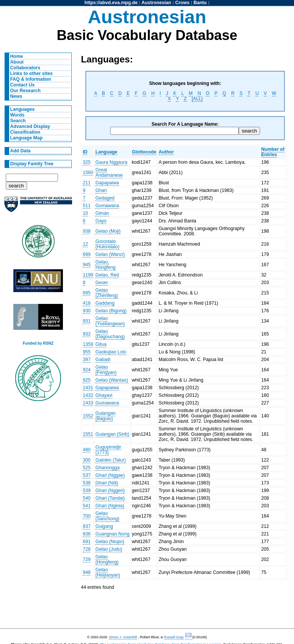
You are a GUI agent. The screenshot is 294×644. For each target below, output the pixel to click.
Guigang (104, 526)
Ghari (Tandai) (110, 498)
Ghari (101, 190)
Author (166, 152)
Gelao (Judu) (109, 549)
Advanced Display (30, 126)
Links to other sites (31, 74)
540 (87, 498)
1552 (88, 416)
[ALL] (197, 99)
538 (87, 483)
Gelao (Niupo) (110, 542)
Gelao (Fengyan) (106, 370)
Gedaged (105, 198)
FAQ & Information (31, 79)
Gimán (102, 213)
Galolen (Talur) (111, 460)
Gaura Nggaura (111, 162)
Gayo (101, 221)
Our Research (26, 91)
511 (87, 206)
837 (87, 526)
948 (87, 572)
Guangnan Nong (112, 534)
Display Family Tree (32, 164)
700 (87, 516)
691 (87, 542)
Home (17, 56)
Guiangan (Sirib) (112, 434)
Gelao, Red (107, 275)
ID (85, 152)
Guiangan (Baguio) (105, 416)
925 (87, 380)
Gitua (101, 344)
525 (87, 468)
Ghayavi (104, 395)
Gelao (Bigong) (111, 311)
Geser (102, 283)
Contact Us (22, 85)
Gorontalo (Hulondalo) (107, 244)
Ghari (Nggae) (110, 475)
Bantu (200, 3)
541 (87, 506)
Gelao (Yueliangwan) (110, 321)
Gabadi (103, 360)
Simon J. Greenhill (123, 637)
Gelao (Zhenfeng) (107, 293)
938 (87, 231)
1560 (88, 173)
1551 (88, 434)
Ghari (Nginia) (110, 506)
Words (18, 115)
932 (87, 334)
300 (87, 460)
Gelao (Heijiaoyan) (108, 572)
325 (87, 162)
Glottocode (144, 152)
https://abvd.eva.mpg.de (111, 3)
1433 (88, 403)
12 (85, 244)
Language (106, 152)
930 (87, 311)
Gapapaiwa (107, 183)
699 (87, 254)
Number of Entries (273, 152)
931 (87, 321)
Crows (182, 3)
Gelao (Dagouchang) (110, 334)
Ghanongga (108, 468)
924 (87, 370)
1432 (88, 395)
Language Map (27, 138)
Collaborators (25, 68)
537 (87, 475)
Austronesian (156, 3)
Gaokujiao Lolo (111, 352)
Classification (25, 132)
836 (87, 534)
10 (85, 213)
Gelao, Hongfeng (105, 265)
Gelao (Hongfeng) (107, 559)
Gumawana (107, 206)
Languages (22, 109)
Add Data (20, 151)
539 (87, 491)
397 (87, 360)
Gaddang (105, 303)
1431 (88, 388)
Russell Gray (174, 637)
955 (87, 352)
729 (87, 559)
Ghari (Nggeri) (110, 491)
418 (87, 303)
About (17, 62)
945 (87, 265)
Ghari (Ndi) (107, 483)
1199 (88, 275)
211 (87, 183)
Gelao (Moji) (108, 231)
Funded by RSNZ (38, 343)
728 (87, 549)
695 (87, 293)
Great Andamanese (109, 173)
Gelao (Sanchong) (107, 516)
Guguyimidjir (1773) (108, 450)
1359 (88, 344)
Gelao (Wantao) (112, 380)
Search (18, 121)
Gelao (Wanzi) (110, 254)
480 (87, 450)
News (16, 96)
